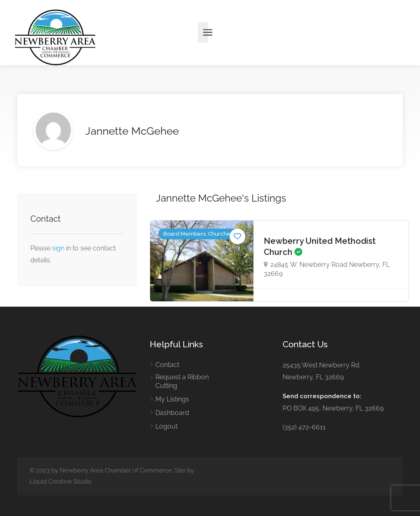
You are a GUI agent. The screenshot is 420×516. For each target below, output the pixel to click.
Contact (167, 365)
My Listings (172, 399)
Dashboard (172, 413)
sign (59, 248)
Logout (167, 426)
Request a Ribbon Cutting (182, 381)
